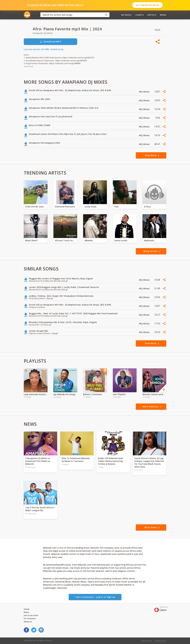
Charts (140, 15)
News (26, 612)
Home (27, 609)
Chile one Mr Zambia (36, 207)
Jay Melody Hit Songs (64, 394)
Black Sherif (31, 240)
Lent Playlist (119, 394)
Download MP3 (50, 42)
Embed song (57, 49)
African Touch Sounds (65, 240)
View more (28, 66)
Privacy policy (161, 641)
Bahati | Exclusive (92, 394)
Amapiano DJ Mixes (43, 33)
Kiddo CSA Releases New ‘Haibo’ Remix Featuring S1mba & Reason (110, 461)
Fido (116, 207)
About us (28, 622)
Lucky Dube (90, 207)
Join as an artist (31, 615)
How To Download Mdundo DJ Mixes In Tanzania (76, 460)
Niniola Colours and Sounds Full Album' (154, 394)
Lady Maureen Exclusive (36, 394)
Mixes (163, 15)
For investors (30, 618)
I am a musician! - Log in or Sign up (95, 597)
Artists (152, 15)
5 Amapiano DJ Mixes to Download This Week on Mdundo (38, 461)
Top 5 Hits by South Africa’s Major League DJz (40, 509)
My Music (126, 15)
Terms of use (146, 641)
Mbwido (89, 240)
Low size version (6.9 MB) (36, 49)
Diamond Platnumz (65, 207)
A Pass (147, 207)
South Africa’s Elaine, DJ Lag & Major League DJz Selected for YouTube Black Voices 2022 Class (149, 462)
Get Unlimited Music (147, 5)
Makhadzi (149, 240)
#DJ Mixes (145, 92)
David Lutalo (121, 240)
